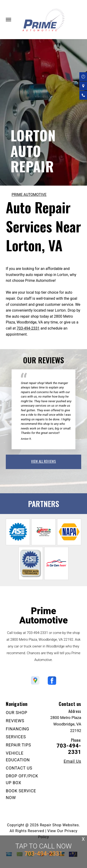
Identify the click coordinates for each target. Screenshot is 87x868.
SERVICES (16, 737)
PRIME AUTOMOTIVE (29, 195)
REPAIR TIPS (18, 745)
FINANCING (18, 729)
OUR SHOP (17, 713)
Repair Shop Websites (59, 825)
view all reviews (43, 461)
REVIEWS (15, 721)
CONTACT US (19, 768)
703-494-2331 (28, 328)
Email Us (72, 761)
